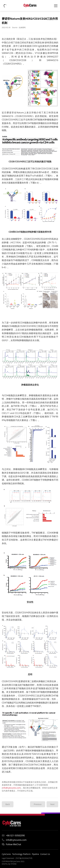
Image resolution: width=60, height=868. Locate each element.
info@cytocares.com (11, 788)
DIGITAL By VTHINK (9, 864)
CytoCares (6, 854)
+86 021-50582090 (13, 835)
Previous (38, 804)
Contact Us (45, 854)
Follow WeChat (11, 844)
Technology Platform (21, 854)
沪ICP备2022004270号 (24, 858)
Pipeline (35, 854)
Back (8, 804)
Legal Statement (8, 858)
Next (52, 804)
